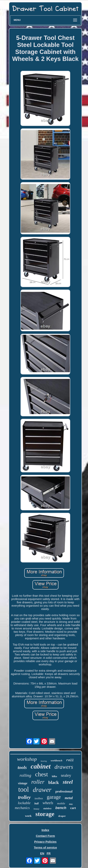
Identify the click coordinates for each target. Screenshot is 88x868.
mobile (61, 803)
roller (38, 782)
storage (45, 814)
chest (41, 774)
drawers (64, 767)
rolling (25, 775)
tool (23, 789)
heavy (36, 809)
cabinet (41, 766)
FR (49, 853)
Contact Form (45, 836)
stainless (47, 808)
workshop (27, 759)
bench (61, 808)
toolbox (39, 798)
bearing (44, 761)
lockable (24, 803)
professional (64, 791)
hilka (54, 776)
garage (54, 797)
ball (37, 803)
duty (71, 804)
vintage (23, 783)
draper (62, 816)
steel (68, 782)
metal (69, 798)
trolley (24, 797)
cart (73, 808)
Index (45, 830)
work (28, 816)
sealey (66, 775)
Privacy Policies (45, 842)
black (54, 782)
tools (22, 767)
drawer (42, 790)
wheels (48, 803)
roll (70, 760)
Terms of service (45, 847)
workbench (56, 760)
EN (42, 853)
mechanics (22, 808)
